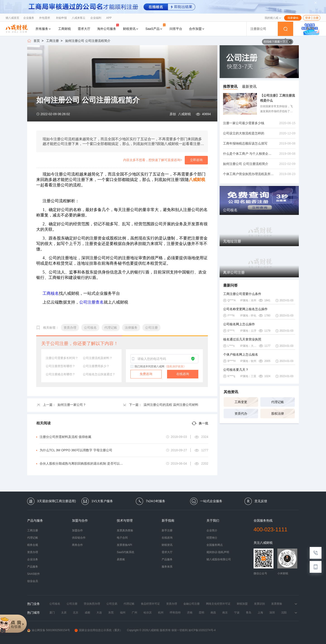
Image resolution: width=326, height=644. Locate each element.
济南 (190, 613)
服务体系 (167, 567)
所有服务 (43, 29)
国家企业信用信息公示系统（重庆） (98, 630)
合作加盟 (197, 29)
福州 (123, 613)
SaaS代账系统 (126, 552)
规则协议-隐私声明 (218, 552)
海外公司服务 (108, 27)
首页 (37, 41)
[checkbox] (132, 367)
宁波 (237, 613)
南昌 (213, 613)
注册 (316, 18)
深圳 (272, 613)
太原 (64, 613)
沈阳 (284, 613)
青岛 (249, 613)
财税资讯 (131, 29)
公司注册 (72, 604)
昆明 (201, 613)
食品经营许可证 (150, 604)
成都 (87, 613)
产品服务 (33, 567)
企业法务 (33, 559)
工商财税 (65, 29)
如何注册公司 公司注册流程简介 (88, 41)
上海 (260, 613)
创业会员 (33, 581)
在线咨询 (183, 374)
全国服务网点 (215, 545)
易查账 (121, 559)
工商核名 (51, 293)
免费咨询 (146, 374)
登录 (308, 18)
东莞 (111, 613)
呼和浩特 (175, 613)
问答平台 (176, 29)
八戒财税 (185, 114)
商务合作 (77, 545)
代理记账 (278, 402)
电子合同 (122, 538)
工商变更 (241, 402)
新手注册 (167, 530)
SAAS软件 (34, 574)
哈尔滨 (148, 613)
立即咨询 (196, 160)
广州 (134, 613)
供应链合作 (79, 538)
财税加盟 (242, 604)
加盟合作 (77, 530)
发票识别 (259, 604)
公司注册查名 (91, 302)
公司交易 (112, 604)
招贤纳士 (212, 538)
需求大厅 (84, 29)
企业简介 (212, 530)
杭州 (161, 613)
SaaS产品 (156, 27)
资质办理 (33, 552)
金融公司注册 (192, 604)
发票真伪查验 (125, 530)
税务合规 (33, 545)
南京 (225, 613)
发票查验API (124, 545)
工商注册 (53, 41)
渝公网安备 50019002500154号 (49, 630)
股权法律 (278, 413)
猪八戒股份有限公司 (219, 559)
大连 (99, 613)
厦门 (52, 613)
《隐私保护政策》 (175, 366)
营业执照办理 (92, 604)
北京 (76, 613)
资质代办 (241, 413)
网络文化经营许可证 (218, 604)
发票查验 (277, 604)
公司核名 (55, 604)
